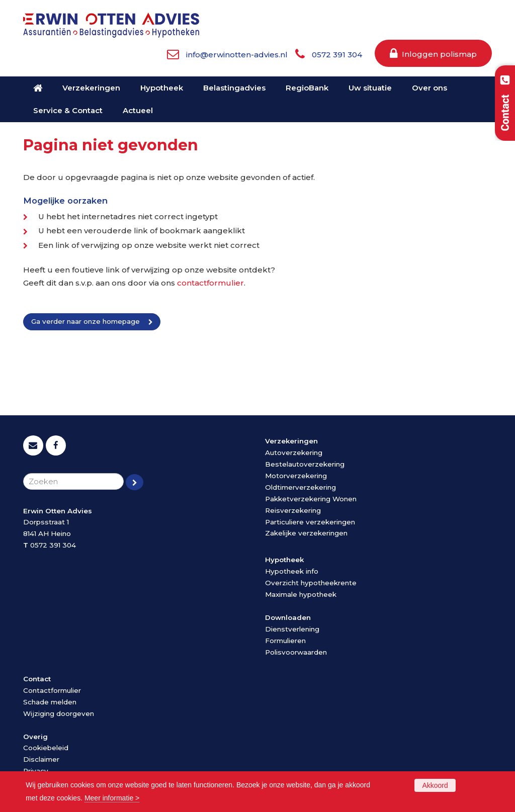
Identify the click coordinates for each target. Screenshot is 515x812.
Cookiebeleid (46, 748)
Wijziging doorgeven (59, 713)
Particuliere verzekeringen (310, 522)
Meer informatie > (112, 798)
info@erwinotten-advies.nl (237, 55)
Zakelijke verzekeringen (306, 533)
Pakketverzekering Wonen (311, 499)
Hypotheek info (292, 571)
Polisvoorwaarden (296, 652)
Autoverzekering (294, 453)
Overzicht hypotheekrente (311, 583)
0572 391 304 (337, 55)
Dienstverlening (292, 629)
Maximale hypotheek (301, 594)
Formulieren (285, 641)
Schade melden (50, 702)
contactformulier (210, 283)
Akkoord (435, 785)
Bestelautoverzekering (305, 464)
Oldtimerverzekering (301, 487)
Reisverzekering (293, 510)
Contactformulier (52, 690)
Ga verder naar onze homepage (85, 321)
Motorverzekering (296, 476)
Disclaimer (41, 759)
